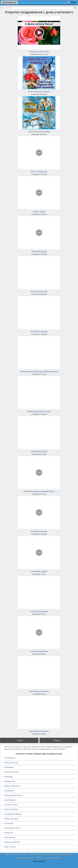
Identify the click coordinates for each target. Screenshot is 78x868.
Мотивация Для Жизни (13, 795)
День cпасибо (42, 571)
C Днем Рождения (11, 772)
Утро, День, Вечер (11, 763)
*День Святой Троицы (42, 132)
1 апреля (42, 212)
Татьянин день (42, 172)
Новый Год (9, 833)
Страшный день (42, 651)
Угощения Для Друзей (13, 814)
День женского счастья (42, 411)
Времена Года (10, 781)
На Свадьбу (9, 823)
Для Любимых (10, 800)
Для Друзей (9, 791)
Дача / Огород (10, 847)
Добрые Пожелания (12, 786)
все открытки (9, 2)
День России (42, 251)
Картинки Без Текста (12, 828)
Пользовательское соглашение (49, 858)
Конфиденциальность (26, 858)
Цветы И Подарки (11, 809)
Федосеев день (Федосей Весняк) (42, 491)
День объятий (42, 451)
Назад (20, 740)
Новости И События (12, 842)
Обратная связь (36, 855)
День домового (42, 331)
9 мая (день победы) (42, 92)
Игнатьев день (42, 531)
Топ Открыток (10, 758)
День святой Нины (42, 52)
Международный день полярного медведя (42, 371)
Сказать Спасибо (11, 805)
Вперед (57, 740)
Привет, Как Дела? (12, 819)
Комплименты (10, 837)
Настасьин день (42, 611)
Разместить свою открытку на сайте (58, 855)
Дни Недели (9, 767)
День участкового (42, 691)
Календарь (9, 777)
